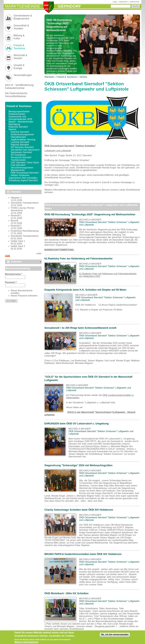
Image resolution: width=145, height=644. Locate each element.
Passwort (11, 282)
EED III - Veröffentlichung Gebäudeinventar (19, 87)
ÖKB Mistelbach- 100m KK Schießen (66, 593)
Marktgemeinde (23, 6)
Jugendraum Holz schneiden (23, 178)
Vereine (83, 77)
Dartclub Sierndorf (20, 132)
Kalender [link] (16, 262)
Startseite (49, 77)
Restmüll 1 (16, 216)
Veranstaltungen (23, 75)
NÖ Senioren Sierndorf (22, 147)
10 (136, 71)
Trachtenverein (18, 160)
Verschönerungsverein (22, 168)
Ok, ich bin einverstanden (115, 636)
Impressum (123, 2)
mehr (39, 254)
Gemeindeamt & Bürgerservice (23, 17)
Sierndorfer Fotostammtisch (25, 203)
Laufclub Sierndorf (20, 142)
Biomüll (14, 221)
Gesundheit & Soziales (21, 27)
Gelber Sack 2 (18, 246)
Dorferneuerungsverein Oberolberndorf (22, 136)
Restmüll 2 (16, 226)
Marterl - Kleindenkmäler (21, 122)
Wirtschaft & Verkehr (20, 57)
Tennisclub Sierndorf (21, 157)
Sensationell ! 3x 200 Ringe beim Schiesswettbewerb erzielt (80, 328)
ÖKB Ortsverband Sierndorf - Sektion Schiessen (25, 174)
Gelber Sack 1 (18, 241)
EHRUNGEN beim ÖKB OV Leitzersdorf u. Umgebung (77, 424)
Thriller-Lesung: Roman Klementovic (23, 209)
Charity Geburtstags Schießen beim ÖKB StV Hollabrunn (79, 510)
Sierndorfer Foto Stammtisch (25, 150)
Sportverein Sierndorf (21, 152)
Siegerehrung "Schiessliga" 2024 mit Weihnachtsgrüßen (79, 465)
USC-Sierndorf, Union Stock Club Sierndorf (25, 164)
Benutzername (14, 274)
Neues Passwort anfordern (24, 296)
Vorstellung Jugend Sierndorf (23, 180)
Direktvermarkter (17, 114)
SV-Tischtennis (18, 155)
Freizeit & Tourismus (67, 77)
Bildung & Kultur (19, 37)
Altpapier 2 (16, 198)
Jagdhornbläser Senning (23, 140)
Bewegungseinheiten (19, 111)
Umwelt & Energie (19, 67)
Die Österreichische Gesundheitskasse (16, 95)
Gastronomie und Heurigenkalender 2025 (20, 118)
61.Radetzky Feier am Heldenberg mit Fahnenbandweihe (79, 259)
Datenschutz (135, 2)
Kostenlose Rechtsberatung (25, 231)
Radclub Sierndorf (20, 145)
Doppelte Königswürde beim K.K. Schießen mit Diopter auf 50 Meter (85, 290)
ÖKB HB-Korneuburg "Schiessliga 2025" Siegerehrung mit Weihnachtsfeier (90, 214)
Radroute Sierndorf (18, 127)
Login (115, 2)
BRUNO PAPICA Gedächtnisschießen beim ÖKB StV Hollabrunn (83, 554)
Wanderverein (18, 170)
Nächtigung (14, 124)
